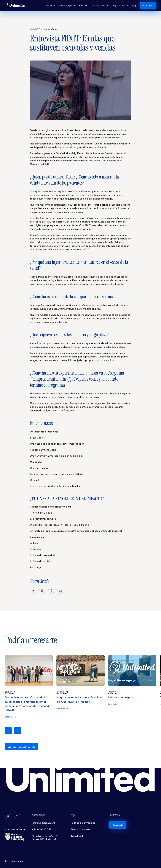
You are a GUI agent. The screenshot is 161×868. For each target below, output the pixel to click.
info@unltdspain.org (44, 519)
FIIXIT (68, 134)
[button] (67, 5)
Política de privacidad (42, 555)
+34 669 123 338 (42, 513)
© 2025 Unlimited (14, 861)
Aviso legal (36, 567)
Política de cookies (41, 561)
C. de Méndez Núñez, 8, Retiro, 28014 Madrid (45, 838)
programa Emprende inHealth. (89, 147)
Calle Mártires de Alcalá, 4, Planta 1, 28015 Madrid (61, 525)
